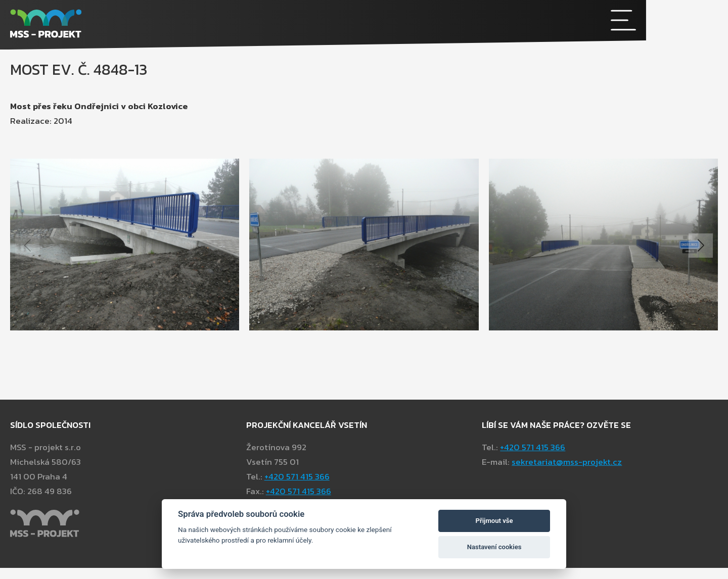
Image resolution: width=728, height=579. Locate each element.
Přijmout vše (494, 521)
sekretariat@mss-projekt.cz (567, 505)
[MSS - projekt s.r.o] (276, 25)
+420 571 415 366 (533, 490)
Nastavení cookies (494, 547)
